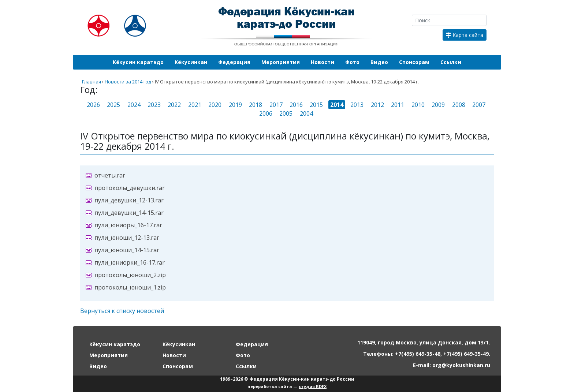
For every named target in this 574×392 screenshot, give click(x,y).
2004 (306, 113)
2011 (398, 105)
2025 (113, 105)
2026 (93, 105)
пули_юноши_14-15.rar (127, 250)
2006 (266, 113)
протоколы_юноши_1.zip (130, 287)
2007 (479, 105)
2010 (418, 105)
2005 (286, 113)
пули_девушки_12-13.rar (129, 200)
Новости (323, 62)
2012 (377, 105)
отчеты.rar (110, 175)
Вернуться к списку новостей (122, 311)
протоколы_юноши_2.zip (130, 275)
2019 (235, 105)
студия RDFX (313, 386)
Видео (379, 62)
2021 (195, 105)
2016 (296, 105)
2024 (134, 105)
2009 (438, 105)
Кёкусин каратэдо (138, 62)
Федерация (234, 62)
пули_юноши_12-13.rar (127, 238)
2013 (357, 105)
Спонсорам (414, 62)
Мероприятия (281, 62)
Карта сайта (465, 35)
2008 (459, 105)
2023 (154, 105)
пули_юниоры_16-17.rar (128, 225)
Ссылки (451, 62)
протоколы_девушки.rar (130, 188)
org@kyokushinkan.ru (461, 365)
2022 (174, 105)
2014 (337, 105)
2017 (276, 105)
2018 (256, 105)
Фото (352, 62)
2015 (316, 105)
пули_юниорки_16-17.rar (130, 262)
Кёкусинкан (191, 62)
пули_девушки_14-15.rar (129, 213)
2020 (215, 105)
